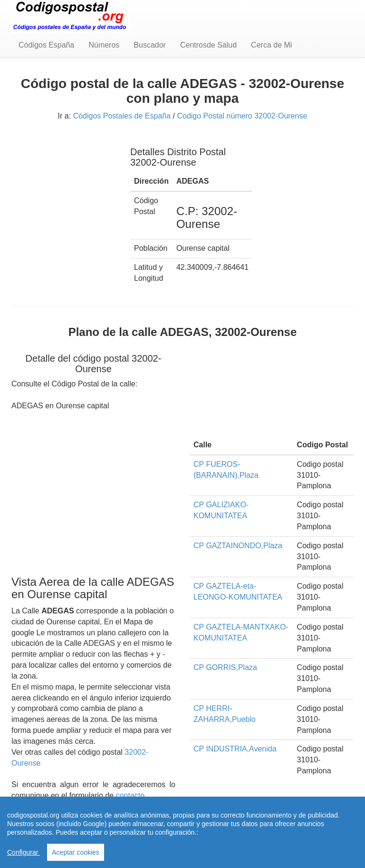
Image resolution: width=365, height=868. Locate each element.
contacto (130, 795)
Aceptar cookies (76, 852)
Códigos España (46, 45)
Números (104, 45)
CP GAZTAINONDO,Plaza (238, 546)
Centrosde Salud (208, 45)
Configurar (24, 852)
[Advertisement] (64, 185)
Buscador (150, 45)
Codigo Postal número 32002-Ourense (242, 116)
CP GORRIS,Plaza (225, 667)
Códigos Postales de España (122, 116)
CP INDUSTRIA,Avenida (235, 749)
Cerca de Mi (271, 45)
